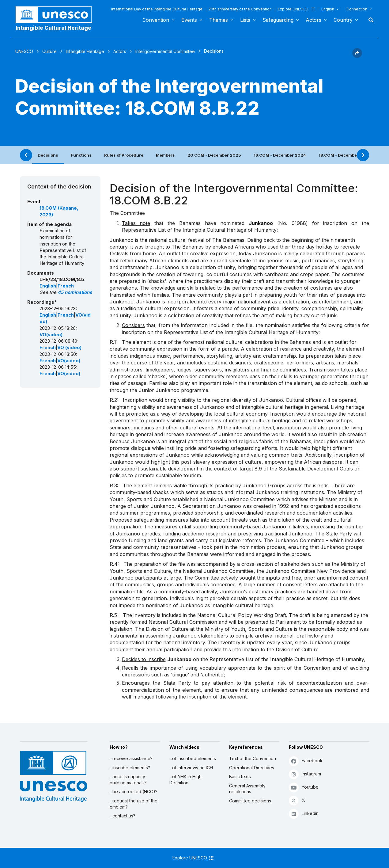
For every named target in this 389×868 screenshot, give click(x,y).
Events (189, 20)
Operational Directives (252, 768)
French (66, 286)
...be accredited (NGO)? (134, 792)
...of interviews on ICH (191, 768)
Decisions (48, 155)
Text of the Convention (253, 758)
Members (165, 155)
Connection (357, 9)
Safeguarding (278, 20)
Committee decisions (250, 801)
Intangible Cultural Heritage (53, 28)
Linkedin (304, 814)
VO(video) (51, 335)
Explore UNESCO (296, 9)
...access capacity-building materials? (128, 780)
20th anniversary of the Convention (240, 9)
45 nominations (75, 292)
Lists (245, 20)
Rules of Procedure (124, 155)
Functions (81, 155)
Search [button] (369, 20)
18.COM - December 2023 (345, 155)
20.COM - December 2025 (214, 155)
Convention (156, 20)
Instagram (305, 774)
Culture (49, 51)
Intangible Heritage (85, 51)
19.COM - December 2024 (280, 155)
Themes (219, 20)
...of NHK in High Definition (185, 780)
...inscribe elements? (130, 768)
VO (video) (69, 348)
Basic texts (240, 777)
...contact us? (123, 816)
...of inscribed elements (193, 758)
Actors (313, 20)
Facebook (306, 761)
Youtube (304, 787)
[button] (357, 56)
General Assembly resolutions (247, 789)
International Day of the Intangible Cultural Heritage (157, 9)
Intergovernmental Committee (165, 51)
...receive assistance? (131, 758)
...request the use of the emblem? (134, 804)
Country (343, 20)
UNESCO (24, 51)
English (328, 9)
